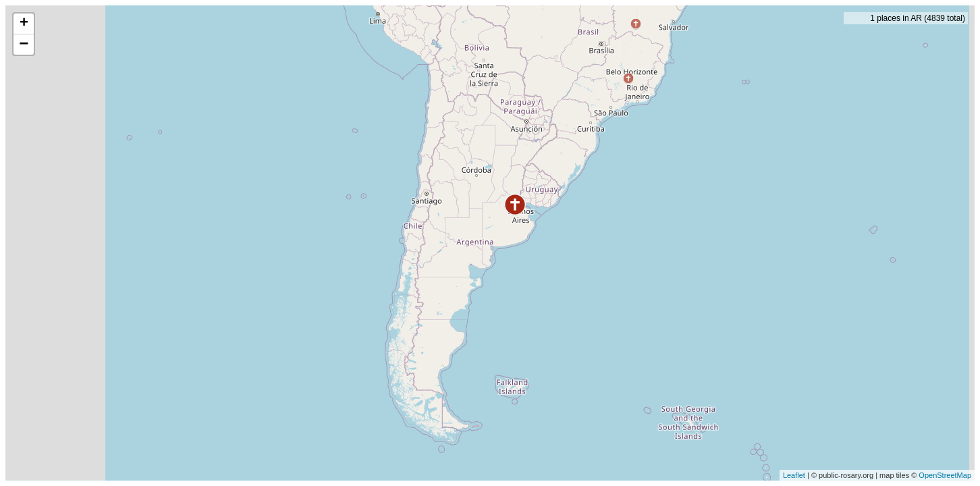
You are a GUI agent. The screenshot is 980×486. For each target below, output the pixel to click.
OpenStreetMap (945, 475)
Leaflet (794, 475)
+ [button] (24, 24)
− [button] (24, 45)
